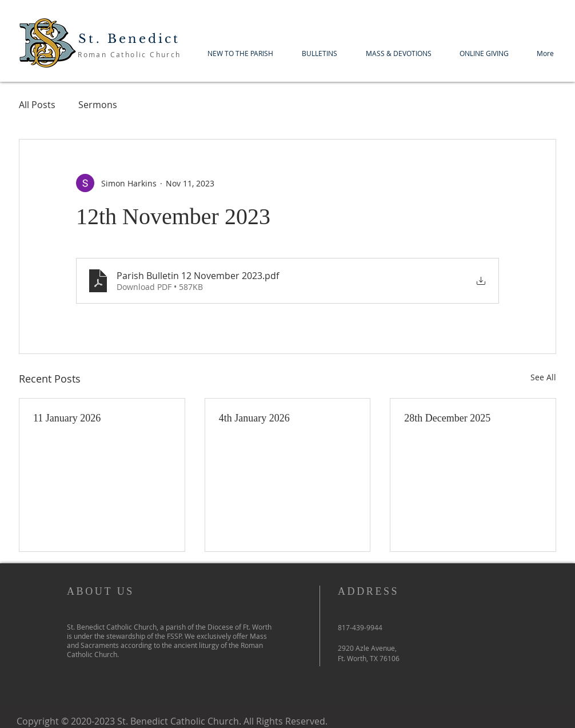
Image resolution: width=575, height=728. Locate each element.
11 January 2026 (67, 418)
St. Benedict (129, 39)
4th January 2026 (254, 418)
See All (543, 377)
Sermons (98, 105)
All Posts (37, 105)
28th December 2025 (447, 418)
